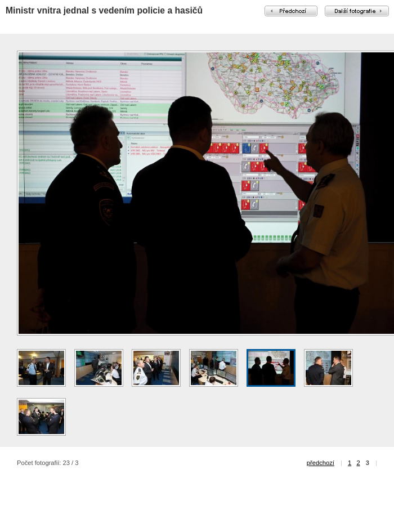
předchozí (321, 463)
